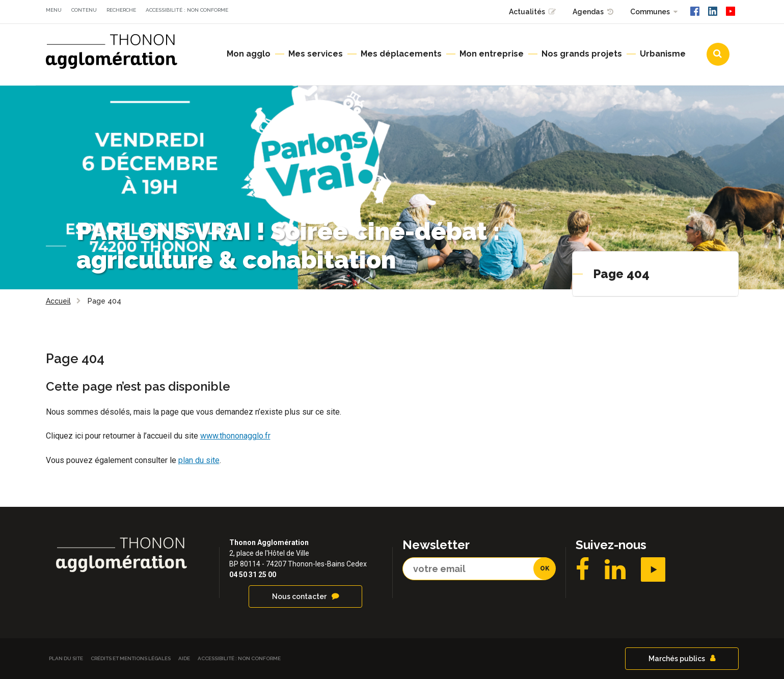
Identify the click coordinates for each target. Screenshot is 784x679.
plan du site (199, 460)
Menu (54, 10)
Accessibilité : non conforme (187, 10)
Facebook (583, 569)
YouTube (653, 569)
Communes (650, 12)
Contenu (84, 10)
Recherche (121, 10)
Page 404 (621, 274)
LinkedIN (615, 569)
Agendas (588, 12)
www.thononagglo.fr (235, 436)
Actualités (527, 12)
